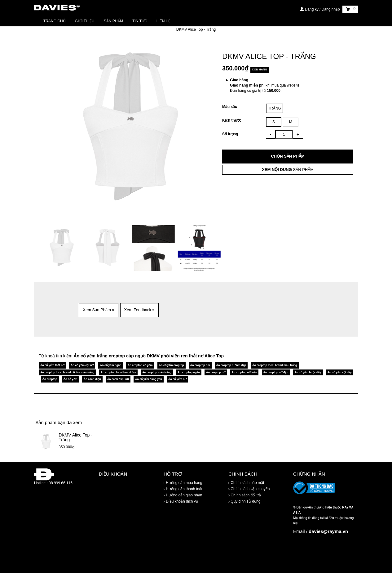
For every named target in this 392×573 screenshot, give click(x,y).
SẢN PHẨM (288, 170)
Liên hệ (164, 21)
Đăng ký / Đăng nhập (320, 9)
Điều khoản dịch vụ (181, 501)
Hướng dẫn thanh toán (183, 489)
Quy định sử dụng (244, 501)
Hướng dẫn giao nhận (183, 495)
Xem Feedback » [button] (139, 310)
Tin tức (140, 21)
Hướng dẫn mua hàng (183, 483)
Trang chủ (55, 21)
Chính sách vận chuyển (249, 489)
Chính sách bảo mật (246, 483)
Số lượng (230, 134)
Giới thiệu (85, 21)
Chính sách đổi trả (245, 495)
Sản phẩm (114, 21)
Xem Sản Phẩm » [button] (98, 310)
